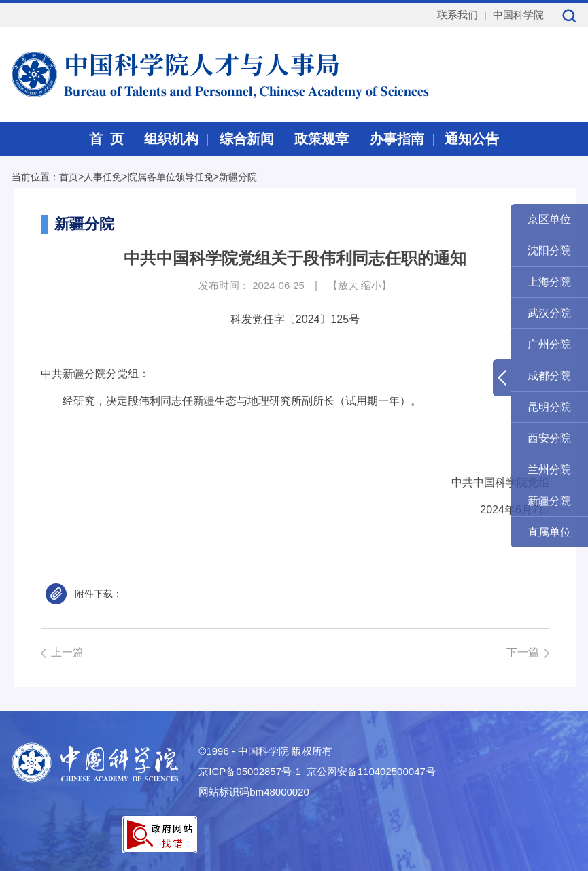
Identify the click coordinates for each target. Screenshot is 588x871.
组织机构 (171, 139)
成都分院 (549, 376)
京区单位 (549, 219)
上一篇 (67, 652)
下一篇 (523, 652)
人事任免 (103, 177)
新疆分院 (238, 177)
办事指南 (397, 139)
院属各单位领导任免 (171, 177)
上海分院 (549, 282)
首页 (69, 177)
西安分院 (549, 438)
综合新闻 (247, 139)
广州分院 (549, 344)
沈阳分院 (549, 251)
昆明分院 (549, 407)
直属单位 (549, 532)
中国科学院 (518, 15)
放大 (348, 285)
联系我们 (457, 15)
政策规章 (322, 139)
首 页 (106, 139)
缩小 (371, 285)
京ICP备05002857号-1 (249, 771)
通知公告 (472, 139)
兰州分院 (549, 469)
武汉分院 (549, 313)
